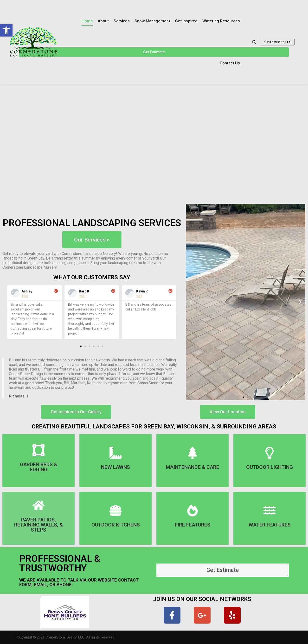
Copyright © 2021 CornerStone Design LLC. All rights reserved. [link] (66, 637)
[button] (81, 346)
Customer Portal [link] (278, 42)
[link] (6, 30)
